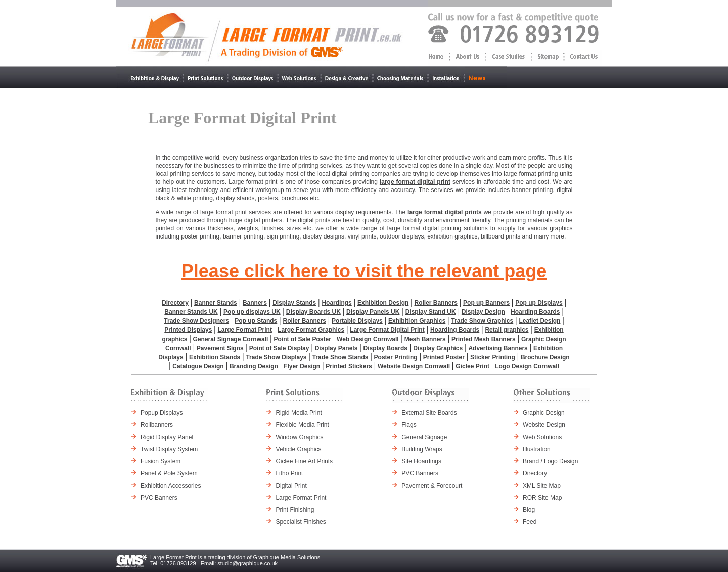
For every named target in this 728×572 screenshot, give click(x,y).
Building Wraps (422, 449)
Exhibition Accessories (171, 486)
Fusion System (161, 461)
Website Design (544, 425)
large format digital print (415, 182)
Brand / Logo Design (550, 461)
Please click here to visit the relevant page (364, 271)
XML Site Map (542, 486)
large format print (223, 212)
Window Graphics (299, 437)
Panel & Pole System (169, 473)
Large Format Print (301, 498)
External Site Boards (429, 413)
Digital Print (291, 486)
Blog (529, 510)
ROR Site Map (542, 498)
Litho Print (289, 473)
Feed (530, 522)
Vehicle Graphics (298, 449)
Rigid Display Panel (167, 437)
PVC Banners (159, 498)
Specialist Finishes (301, 522)
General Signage (424, 437)
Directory (535, 473)
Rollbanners (157, 425)
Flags (409, 425)
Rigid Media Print (299, 413)
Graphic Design (544, 413)
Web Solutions (542, 437)
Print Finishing (295, 510)
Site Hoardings (421, 461)
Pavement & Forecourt (432, 486)
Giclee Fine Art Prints (304, 461)
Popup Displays (162, 413)
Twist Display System (169, 449)
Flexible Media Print (302, 425)
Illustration (537, 449)
